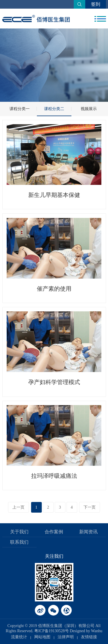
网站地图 (42, 637)
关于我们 (19, 532)
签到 (96, 4)
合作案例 (54, 532)
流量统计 (19, 637)
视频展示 (89, 109)
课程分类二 (54, 109)
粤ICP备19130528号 (52, 631)
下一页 (90, 507)
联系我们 (19, 542)
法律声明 (66, 637)
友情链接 (89, 637)
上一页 (18, 507)
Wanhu (97, 631)
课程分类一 (20, 109)
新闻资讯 (88, 532)
